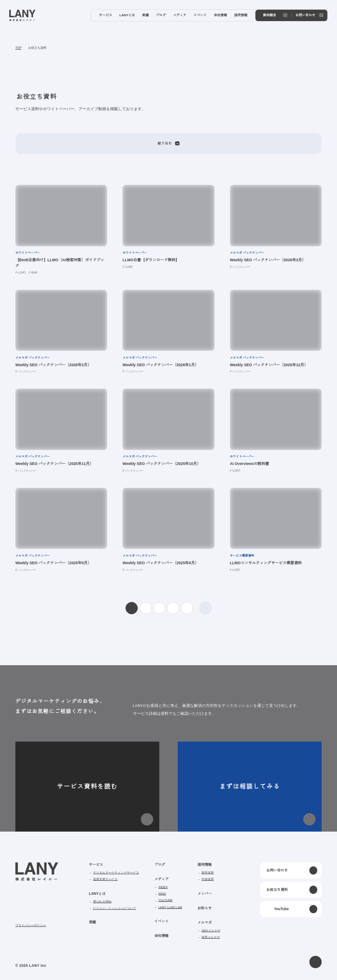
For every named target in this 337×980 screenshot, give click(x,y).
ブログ (160, 865)
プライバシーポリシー (31, 926)
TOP (18, 48)
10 (187, 608)
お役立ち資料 (37, 48)
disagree (245, 961)
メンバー (204, 894)
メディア (161, 879)
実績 (92, 922)
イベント (161, 921)
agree (299, 961)
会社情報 (161, 936)
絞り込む (168, 143)
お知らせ (204, 908)
